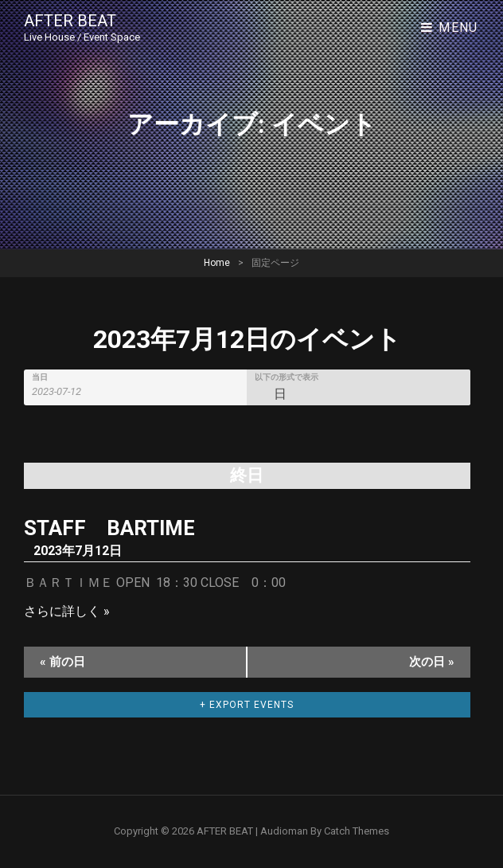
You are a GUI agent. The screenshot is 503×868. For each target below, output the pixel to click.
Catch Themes (357, 831)
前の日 (62, 662)
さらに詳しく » (67, 611)
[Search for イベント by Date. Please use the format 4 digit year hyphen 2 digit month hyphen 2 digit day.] (66, 391)
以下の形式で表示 (287, 377)
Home (217, 263)
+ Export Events (247, 705)
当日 (40, 377)
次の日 (432, 662)
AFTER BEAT (70, 21)
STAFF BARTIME (109, 528)
